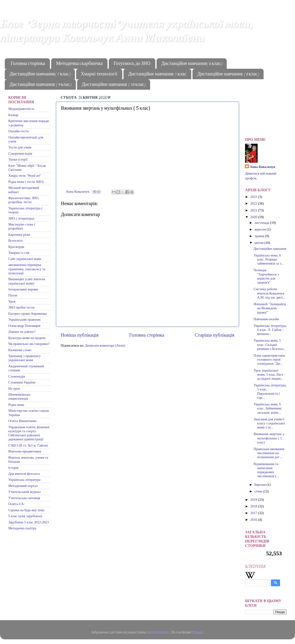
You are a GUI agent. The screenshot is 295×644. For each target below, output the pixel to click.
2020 (254, 217)
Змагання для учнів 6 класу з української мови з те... (269, 423)
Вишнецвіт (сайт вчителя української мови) (27, 281)
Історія (13, 468)
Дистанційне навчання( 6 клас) (192, 64)
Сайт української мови (25, 259)
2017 (254, 513)
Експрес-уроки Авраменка (28, 314)
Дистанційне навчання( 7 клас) (40, 74)
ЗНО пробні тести (21, 307)
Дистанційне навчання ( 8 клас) (228, 74)
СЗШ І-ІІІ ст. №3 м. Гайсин (28, 445)
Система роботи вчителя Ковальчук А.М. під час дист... (269, 293)
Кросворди (16, 247)
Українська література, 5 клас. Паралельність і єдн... (270, 391)
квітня (260, 243)
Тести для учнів (20, 147)
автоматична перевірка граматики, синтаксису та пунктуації (27, 269)
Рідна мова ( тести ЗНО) (26, 182)
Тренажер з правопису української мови (25, 358)
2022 (254, 203)
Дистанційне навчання (270, 249)
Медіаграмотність (21, 109)
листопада (262, 223)
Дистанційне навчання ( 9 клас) (40, 85)
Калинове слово (20, 350)
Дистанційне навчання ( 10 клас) (114, 85)
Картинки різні (19, 235)
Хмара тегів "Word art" (25, 176)
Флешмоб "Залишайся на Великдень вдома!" (270, 308)
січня (259, 491)
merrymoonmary (158, 632)
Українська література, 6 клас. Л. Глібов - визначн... (270, 330)
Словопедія (17, 376)
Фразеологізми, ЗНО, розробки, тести (24, 200)
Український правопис (25, 320)
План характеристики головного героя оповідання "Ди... (269, 360)
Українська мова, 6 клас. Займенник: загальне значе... (268, 408)
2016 (254, 520)
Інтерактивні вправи (23, 289)
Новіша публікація (80, 335)
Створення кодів (20, 153)
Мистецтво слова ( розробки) (22, 226)
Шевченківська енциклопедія (19, 396)
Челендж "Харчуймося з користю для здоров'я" (266, 276)
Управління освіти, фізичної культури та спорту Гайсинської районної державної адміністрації (29, 433)
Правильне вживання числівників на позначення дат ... (269, 453)
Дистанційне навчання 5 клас (157, 74)
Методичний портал (23, 486)
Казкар (13, 115)
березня (261, 485)
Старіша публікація (215, 335)
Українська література (24, 480)
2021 (254, 210)
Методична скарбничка (79, 64)
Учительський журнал (25, 492)
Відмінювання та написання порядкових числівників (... (266, 470)
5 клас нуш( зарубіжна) (25, 516)
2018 (254, 506)
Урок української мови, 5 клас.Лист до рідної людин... (268, 375)
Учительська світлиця (24, 498)
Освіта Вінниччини (22, 421)
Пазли (13, 295)
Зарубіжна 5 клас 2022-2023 (29, 522)
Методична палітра (22, 528)
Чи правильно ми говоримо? (29, 344)
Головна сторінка (28, 64)
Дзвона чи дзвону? (22, 332)
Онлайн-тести (18, 131)
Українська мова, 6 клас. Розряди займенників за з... (269, 259)
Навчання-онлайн (266, 319)
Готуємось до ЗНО (132, 64)
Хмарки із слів (19, 253)
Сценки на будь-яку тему (26, 510)
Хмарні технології (99, 74)
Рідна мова (16, 405)
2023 (254, 197)
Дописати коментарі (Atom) (105, 345)
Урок (12, 301)
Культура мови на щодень (27, 338)
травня (260, 236)
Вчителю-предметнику (25, 451)
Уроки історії (18, 159)
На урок (14, 388)
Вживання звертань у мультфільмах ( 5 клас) (269, 438)
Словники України (22, 382)
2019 (254, 500)
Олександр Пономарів (24, 326)
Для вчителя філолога (24, 474)
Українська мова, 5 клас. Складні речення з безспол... (270, 345)
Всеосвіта (15, 241)
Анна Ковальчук (263, 167)
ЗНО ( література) (21, 218)
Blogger (198, 632)
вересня (261, 229)
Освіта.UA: (17, 504)
